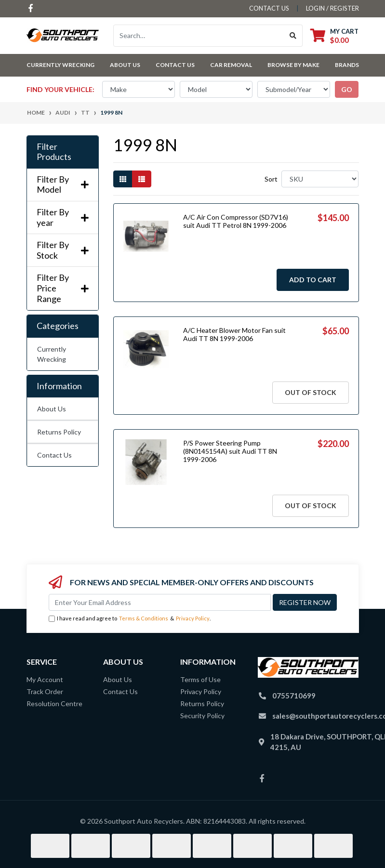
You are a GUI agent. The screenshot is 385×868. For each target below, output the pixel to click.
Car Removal (231, 65)
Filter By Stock (63, 250)
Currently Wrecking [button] (60, 65)
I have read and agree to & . (130, 619)
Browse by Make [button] (293, 65)
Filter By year (63, 217)
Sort (271, 179)
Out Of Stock (311, 392)
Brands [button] (347, 65)
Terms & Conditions (144, 618)
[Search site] (293, 36)
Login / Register (332, 8)
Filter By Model (63, 185)
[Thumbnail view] (123, 179)
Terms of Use (200, 679)
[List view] (142, 179)
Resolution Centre (54, 704)
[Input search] (199, 36)
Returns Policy (59, 432)
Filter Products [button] (54, 152)
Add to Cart (313, 280)
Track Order (45, 691)
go (347, 89)
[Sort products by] (320, 179)
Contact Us (175, 65)
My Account (45, 679)
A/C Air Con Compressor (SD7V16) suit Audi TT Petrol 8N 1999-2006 (236, 221)
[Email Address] (160, 602)
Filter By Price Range (63, 288)
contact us (269, 8)
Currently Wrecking (52, 354)
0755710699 (294, 696)
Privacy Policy (193, 618)
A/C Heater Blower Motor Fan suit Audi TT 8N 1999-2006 (234, 334)
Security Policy (202, 716)
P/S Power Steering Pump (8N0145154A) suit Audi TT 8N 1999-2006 (230, 451)
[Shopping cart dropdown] (334, 35)
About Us (125, 65)
